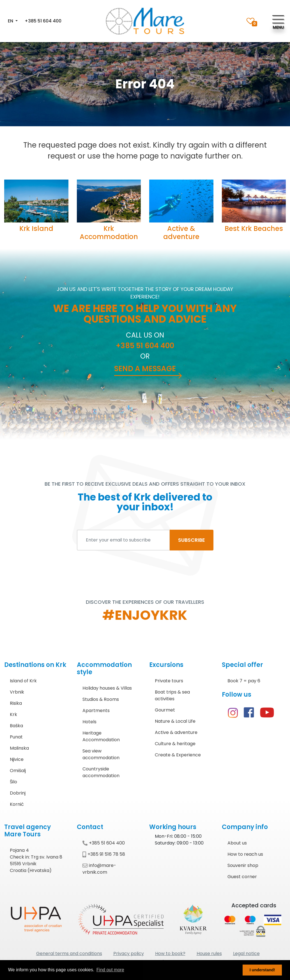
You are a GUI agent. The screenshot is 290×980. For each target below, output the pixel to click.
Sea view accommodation (101, 754)
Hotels (89, 722)
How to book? (170, 953)
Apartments (96, 711)
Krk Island (36, 229)
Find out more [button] (110, 970)
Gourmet (165, 710)
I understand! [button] (262, 970)
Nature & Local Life (175, 721)
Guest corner (242, 877)
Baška (16, 726)
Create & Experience (178, 755)
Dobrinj (18, 793)
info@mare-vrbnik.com (99, 869)
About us (237, 843)
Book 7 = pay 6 (244, 681)
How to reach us (245, 854)
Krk (13, 714)
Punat (16, 737)
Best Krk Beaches (254, 229)
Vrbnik (17, 692)
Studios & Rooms (101, 699)
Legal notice (246, 953)
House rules (209, 953)
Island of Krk (23, 681)
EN (11, 21)
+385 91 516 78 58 (104, 854)
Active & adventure (181, 233)
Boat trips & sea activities (172, 695)
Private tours (169, 681)
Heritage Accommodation (101, 736)
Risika (16, 703)
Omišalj (18, 771)
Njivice (17, 759)
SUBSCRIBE (192, 540)
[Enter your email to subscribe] (123, 540)
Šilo (13, 782)
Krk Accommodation (109, 233)
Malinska (19, 748)
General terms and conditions (69, 953)
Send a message (145, 369)
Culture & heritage (175, 744)
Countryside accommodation (101, 772)
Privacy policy (129, 953)
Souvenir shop (243, 865)
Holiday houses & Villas (107, 688)
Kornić (17, 804)
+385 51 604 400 (43, 21)
